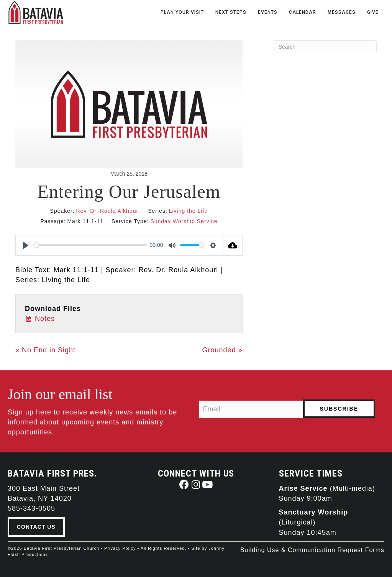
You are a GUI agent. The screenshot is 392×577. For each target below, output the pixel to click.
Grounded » (222, 350)
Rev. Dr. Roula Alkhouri (108, 211)
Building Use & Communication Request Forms (312, 550)
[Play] (26, 245)
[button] (185, 484)
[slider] (90, 245)
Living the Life (188, 211)
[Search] (325, 47)
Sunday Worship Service (184, 221)
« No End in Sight (45, 350)
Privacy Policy (120, 548)
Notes (40, 318)
